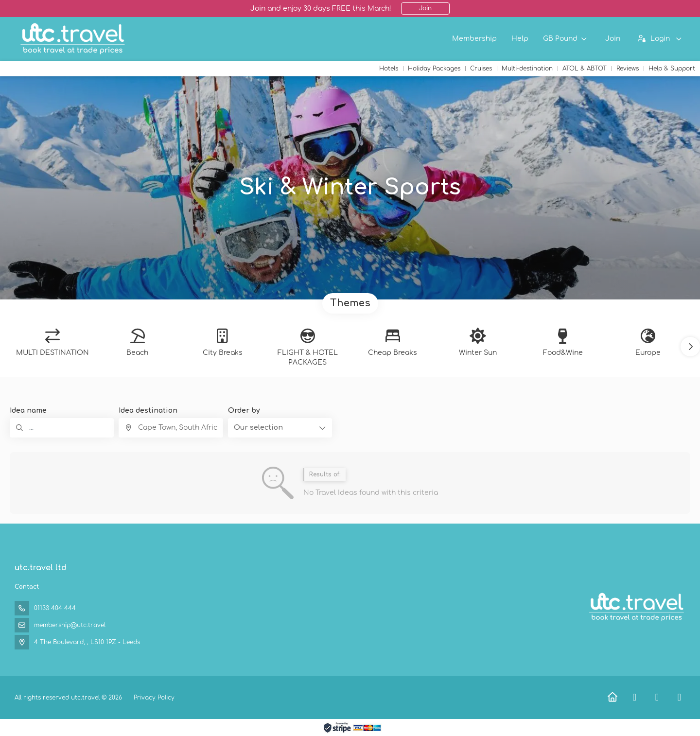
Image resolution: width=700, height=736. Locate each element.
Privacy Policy (154, 698)
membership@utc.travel (70, 625)
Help (520, 39)
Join (425, 8)
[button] (690, 347)
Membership (474, 39)
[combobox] (171, 428)
